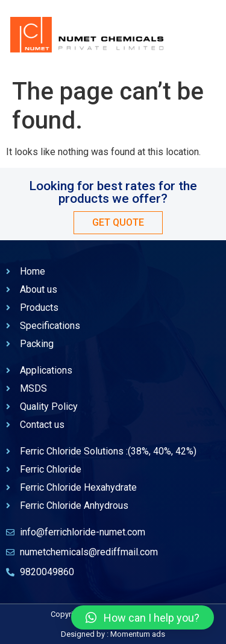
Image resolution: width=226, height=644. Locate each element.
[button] (143, 617)
